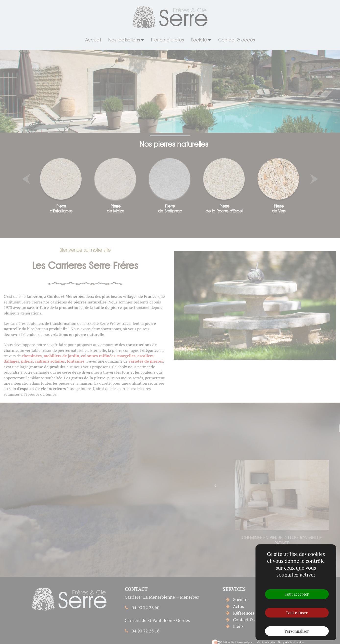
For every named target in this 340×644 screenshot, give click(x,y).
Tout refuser (297, 613)
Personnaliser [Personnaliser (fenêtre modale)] (297, 631)
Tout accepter (297, 594)
